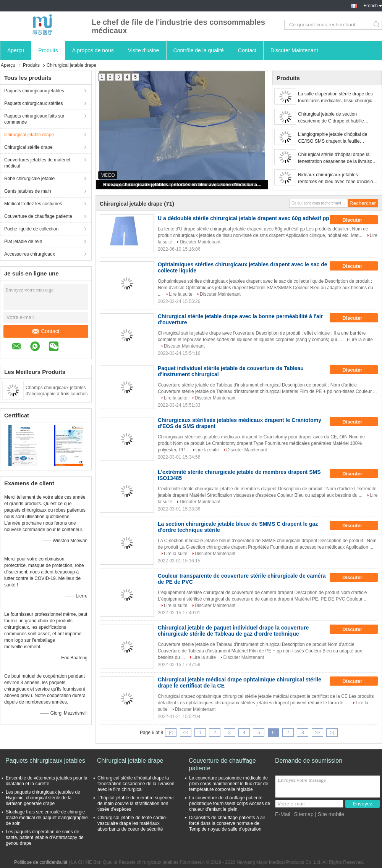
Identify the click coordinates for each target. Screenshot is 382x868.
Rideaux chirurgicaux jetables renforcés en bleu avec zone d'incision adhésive (183, 185)
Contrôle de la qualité (199, 50)
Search (377, 25)
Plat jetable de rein (23, 242)
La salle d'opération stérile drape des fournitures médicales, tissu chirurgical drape (337, 98)
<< (186, 733)
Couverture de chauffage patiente (38, 216)
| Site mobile (329, 814)
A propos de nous (93, 50)
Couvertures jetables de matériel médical (37, 163)
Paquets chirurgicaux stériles (33, 103)
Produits (48, 50)
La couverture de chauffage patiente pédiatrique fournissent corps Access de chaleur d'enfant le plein (230, 804)
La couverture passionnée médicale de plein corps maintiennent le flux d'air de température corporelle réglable (229, 784)
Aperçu (16, 50)
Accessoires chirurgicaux (30, 254)
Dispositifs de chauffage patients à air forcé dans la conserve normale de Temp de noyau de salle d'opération (227, 823)
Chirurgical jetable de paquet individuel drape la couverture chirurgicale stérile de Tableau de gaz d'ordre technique (233, 631)
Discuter (358, 220)
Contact (247, 50)
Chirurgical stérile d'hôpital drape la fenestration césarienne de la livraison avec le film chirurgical (336, 158)
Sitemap (303, 814)
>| (332, 733)
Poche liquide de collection (31, 229)
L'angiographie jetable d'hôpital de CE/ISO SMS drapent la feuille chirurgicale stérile (333, 138)
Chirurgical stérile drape (28, 147)
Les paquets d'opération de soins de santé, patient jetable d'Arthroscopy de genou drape (45, 837)
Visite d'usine (144, 50)
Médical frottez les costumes (33, 204)
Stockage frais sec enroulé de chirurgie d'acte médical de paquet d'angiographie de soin (47, 818)
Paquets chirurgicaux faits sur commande (34, 119)
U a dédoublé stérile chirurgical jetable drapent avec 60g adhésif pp (244, 218)
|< (171, 733)
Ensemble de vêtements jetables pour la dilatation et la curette (46, 781)
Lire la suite (180, 294)
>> (317, 733)
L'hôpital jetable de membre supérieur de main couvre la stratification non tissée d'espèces (136, 804)
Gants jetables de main (28, 191)
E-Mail (283, 814)
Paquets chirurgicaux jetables (34, 91)
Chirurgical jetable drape (29, 135)
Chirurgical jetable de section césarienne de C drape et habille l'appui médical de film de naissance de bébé (338, 118)
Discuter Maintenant (294, 50)
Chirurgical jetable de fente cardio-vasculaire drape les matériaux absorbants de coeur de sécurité (132, 823)
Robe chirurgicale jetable (29, 179)
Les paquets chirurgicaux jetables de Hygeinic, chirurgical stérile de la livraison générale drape (43, 798)
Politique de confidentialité (41, 862)
